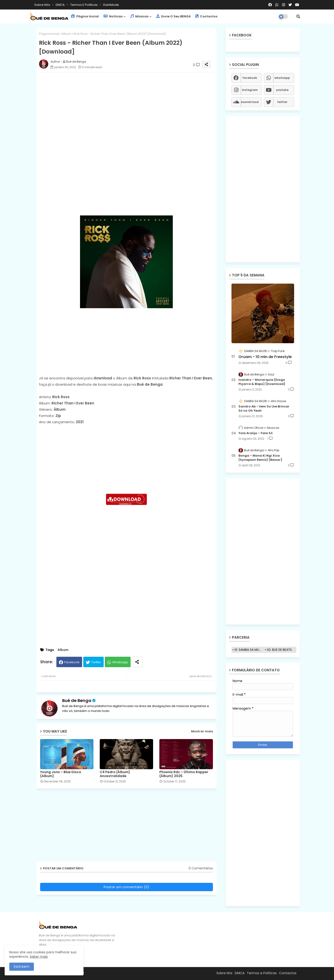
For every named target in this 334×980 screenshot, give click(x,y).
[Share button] (137, 662)
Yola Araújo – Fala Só (256, 433)
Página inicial (49, 34)
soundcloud (250, 102)
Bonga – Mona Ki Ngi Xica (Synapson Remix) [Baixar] (260, 458)
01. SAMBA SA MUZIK (249, 650)
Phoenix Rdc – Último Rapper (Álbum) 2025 (184, 774)
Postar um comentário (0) (126, 887)
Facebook (72, 662)
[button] (298, 16)
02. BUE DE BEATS (279, 650)
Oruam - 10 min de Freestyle (265, 357)
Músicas (139, 16)
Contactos (206, 16)
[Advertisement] (131, 108)
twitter (282, 102)
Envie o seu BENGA (173, 16)
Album (66, 34)
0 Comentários (201, 868)
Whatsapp (120, 662)
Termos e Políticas (84, 5)
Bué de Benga (77, 700)
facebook (250, 78)
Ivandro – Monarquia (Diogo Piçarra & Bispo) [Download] (262, 382)
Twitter (96, 662)
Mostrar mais (202, 731)
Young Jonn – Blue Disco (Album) (61, 774)
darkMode (111, 5)
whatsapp (282, 78)
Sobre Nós (43, 5)
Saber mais (39, 957)
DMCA (61, 5)
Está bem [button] (22, 967)
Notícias (113, 16)
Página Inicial (85, 16)
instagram (250, 90)
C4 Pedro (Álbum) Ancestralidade (115, 774)
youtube (282, 90)
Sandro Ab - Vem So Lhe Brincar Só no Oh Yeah (264, 409)
